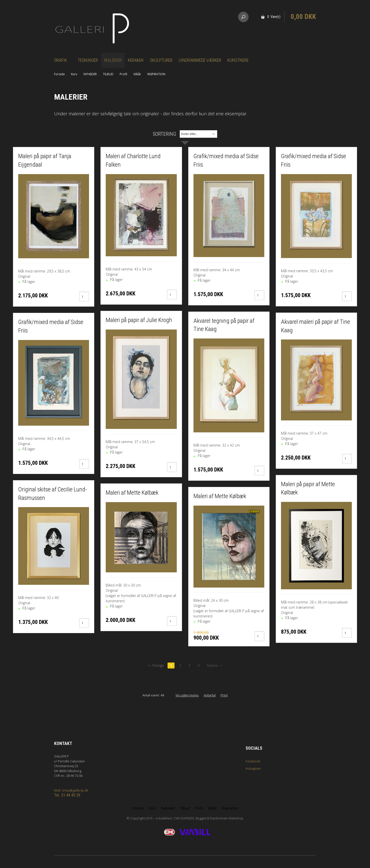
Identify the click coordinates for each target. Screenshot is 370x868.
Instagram (253, 768)
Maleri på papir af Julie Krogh (139, 320)
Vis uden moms (187, 695)
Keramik (136, 60)
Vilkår (137, 74)
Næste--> (214, 665)
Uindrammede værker (200, 60)
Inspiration (230, 808)
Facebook (253, 761)
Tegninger (88, 60)
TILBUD (108, 74)
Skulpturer (161, 60)
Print (224, 695)
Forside (59, 74)
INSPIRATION (156, 74)
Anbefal (210, 695)
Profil (123, 74)
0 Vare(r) (274, 17)
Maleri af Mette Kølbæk (132, 493)
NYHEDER (90, 74)
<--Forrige (156, 665)
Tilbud (185, 808)
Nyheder (168, 808)
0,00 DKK (303, 17)
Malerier (113, 60)
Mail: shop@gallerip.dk (71, 790)
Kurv (74, 74)
